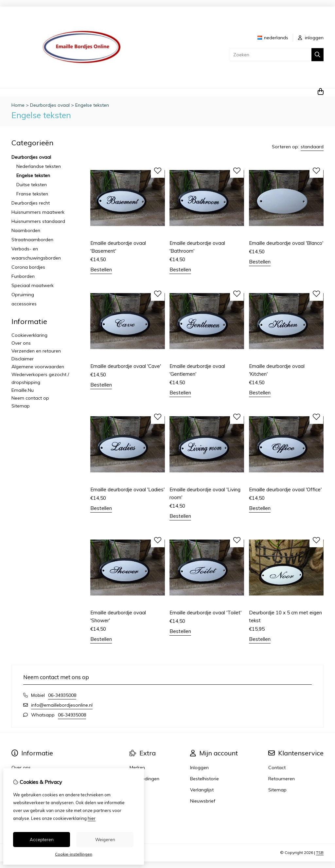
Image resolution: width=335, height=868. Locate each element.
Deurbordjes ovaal (50, 105)
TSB (320, 852)
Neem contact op (30, 398)
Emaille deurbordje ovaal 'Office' (285, 489)
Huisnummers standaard (38, 221)
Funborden (23, 276)
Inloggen (199, 768)
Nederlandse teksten (39, 166)
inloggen (311, 38)
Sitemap (21, 406)
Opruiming (23, 295)
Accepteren (42, 840)
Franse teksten (32, 194)
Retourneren (282, 779)
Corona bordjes (28, 267)
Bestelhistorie (204, 779)
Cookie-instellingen (74, 854)
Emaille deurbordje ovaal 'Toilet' (205, 613)
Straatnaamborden (32, 240)
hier (92, 818)
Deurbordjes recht (31, 203)
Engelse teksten (92, 105)
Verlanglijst (202, 790)
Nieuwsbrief (203, 801)
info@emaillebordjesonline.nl (62, 705)
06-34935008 (62, 695)
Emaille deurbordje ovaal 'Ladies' (127, 489)
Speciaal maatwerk (33, 285)
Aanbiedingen (144, 779)
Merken (137, 768)
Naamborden (26, 230)
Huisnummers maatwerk (38, 212)
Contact (277, 768)
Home (18, 105)
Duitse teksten (32, 185)
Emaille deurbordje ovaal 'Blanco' (286, 243)
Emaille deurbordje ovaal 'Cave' (126, 366)
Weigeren (105, 840)
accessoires (24, 304)
